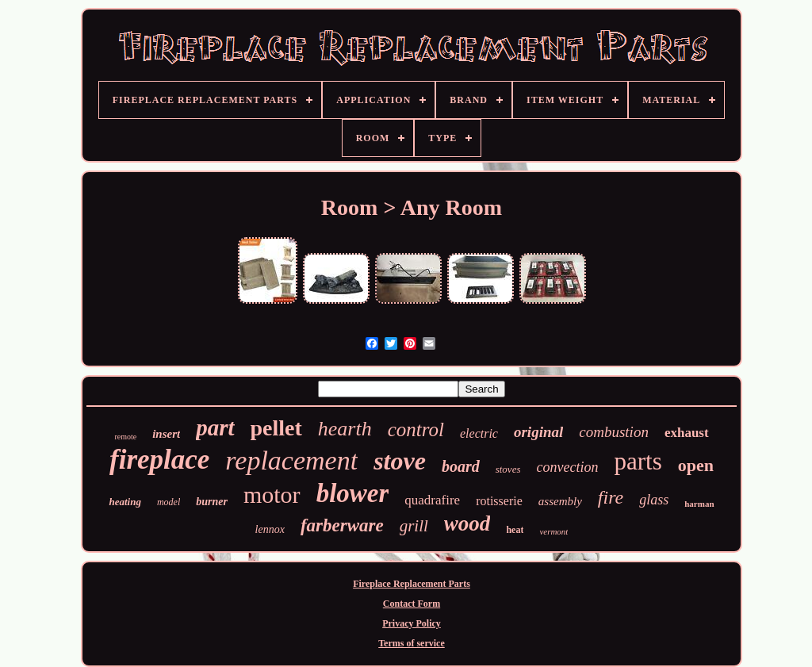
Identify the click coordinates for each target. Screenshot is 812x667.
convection (567, 467)
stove (400, 461)
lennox (270, 529)
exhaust (687, 433)
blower (353, 493)
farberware (342, 525)
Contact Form (412, 604)
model (169, 502)
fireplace (159, 460)
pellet (276, 428)
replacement (291, 460)
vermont (553, 531)
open (696, 465)
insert (166, 434)
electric (479, 433)
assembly (560, 501)
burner (212, 502)
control (416, 429)
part (215, 427)
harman (699, 504)
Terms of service (412, 643)
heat (515, 530)
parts (638, 461)
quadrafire (432, 500)
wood (467, 523)
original (538, 432)
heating (124, 502)
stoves (508, 469)
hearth (345, 429)
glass (654, 500)
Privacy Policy (412, 623)
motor (272, 494)
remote (125, 437)
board (461, 466)
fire (611, 497)
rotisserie (499, 501)
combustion (614, 432)
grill (414, 526)
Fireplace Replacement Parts (412, 584)
